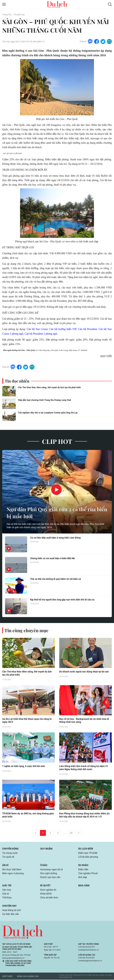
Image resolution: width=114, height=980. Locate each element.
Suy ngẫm (46, 849)
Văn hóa (7, 890)
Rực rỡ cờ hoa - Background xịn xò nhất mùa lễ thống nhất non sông (84, 721)
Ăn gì (5, 865)
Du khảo (83, 865)
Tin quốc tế (8, 857)
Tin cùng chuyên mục (26, 630)
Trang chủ (7, 15)
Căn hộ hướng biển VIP (63, 329)
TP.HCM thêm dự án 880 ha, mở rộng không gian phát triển (28, 815)
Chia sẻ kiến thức (49, 898)
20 (71, 833)
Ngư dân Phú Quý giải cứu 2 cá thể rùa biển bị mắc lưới (53, 512)
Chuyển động (10, 849)
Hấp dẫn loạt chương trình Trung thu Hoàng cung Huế (44, 400)
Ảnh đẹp (83, 878)
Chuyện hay (19, 15)
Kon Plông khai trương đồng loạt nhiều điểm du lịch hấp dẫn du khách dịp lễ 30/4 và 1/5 (84, 815)
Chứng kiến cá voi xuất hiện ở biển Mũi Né (52, 558)
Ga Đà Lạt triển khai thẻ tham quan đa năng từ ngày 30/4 (27, 721)
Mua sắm (84, 886)
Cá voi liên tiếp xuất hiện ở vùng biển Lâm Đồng (55, 538)
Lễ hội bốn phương (88, 857)
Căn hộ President (87, 329)
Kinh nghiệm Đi (48, 890)
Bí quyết (45, 886)
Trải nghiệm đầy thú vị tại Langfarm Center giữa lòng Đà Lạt (48, 413)
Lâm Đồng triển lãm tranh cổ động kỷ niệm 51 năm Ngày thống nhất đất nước (84, 768)
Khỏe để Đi (46, 894)
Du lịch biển (86, 849)
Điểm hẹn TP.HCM (88, 853)
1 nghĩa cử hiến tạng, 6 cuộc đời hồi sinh (24, 766)
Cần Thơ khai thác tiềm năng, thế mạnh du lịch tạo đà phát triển (49, 387)
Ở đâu (44, 865)
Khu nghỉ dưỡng (49, 874)
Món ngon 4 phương (13, 874)
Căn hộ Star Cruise (37, 329)
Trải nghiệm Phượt (88, 874)
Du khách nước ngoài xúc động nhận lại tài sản (84, 672)
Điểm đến (83, 870)
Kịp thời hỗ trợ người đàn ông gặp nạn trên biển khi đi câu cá (62, 600)
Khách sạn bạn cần (50, 878)
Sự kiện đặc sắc (11, 914)
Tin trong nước (10, 853)
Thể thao (7, 898)
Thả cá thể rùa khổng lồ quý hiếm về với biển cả (56, 579)
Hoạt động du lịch (12, 910)
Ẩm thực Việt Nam (12, 870)
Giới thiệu (7, 977)
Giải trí (7, 886)
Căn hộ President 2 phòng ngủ (41, 334)
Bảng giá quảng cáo (28, 977)
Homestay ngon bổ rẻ (51, 870)
